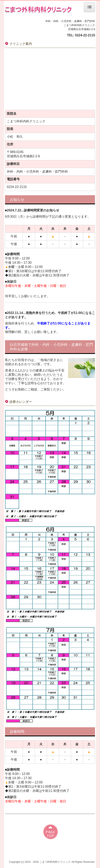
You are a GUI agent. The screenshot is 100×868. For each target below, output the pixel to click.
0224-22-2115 (85, 35)
